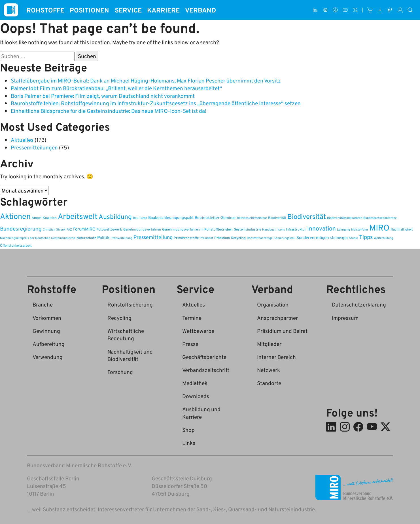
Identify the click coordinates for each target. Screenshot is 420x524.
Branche (43, 304)
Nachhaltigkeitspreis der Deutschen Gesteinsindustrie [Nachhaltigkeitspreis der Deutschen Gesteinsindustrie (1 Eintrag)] (38, 238)
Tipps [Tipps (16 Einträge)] (366, 237)
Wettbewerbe (198, 331)
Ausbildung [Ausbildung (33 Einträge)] (115, 216)
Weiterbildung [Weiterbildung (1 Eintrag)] (383, 238)
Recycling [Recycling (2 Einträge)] (238, 238)
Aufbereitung (49, 344)
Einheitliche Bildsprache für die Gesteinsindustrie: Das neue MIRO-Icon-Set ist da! (109, 111)
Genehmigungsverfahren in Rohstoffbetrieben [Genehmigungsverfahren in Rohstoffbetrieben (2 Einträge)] (197, 229)
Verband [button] (201, 10)
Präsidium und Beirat (282, 331)
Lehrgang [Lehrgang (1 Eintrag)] (343, 229)
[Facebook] (335, 10)
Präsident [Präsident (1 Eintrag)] (206, 238)
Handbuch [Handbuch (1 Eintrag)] (269, 229)
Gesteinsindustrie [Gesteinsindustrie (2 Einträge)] (247, 229)
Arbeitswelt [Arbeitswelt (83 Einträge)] (78, 216)
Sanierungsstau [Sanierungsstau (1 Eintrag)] (285, 238)
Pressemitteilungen (34, 147)
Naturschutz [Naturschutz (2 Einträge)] (86, 238)
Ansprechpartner (277, 318)
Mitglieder (269, 344)
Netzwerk (269, 370)
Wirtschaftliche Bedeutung (126, 335)
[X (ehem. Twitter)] (355, 10)
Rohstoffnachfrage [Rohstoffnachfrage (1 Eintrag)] (260, 238)
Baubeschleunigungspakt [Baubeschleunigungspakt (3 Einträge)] (171, 217)
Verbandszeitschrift (206, 370)
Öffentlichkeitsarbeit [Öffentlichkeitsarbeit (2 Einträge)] (16, 245)
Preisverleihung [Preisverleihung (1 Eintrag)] (121, 238)
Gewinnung (46, 331)
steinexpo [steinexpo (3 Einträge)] (339, 237)
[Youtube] (345, 10)
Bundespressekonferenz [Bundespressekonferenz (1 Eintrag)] (380, 218)
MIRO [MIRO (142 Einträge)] (379, 227)
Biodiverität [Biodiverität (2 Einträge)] (277, 218)
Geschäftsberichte (204, 357)
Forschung (120, 372)
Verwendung (48, 357)
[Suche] (410, 10)
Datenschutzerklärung (359, 304)
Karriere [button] (163, 10)
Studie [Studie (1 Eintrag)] (353, 238)
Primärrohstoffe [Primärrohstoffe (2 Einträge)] (186, 238)
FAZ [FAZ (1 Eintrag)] (69, 229)
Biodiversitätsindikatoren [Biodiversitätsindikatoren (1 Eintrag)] (345, 218)
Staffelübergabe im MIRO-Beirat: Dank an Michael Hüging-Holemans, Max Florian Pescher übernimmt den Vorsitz (146, 80)
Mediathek (195, 383)
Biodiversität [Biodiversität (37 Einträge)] (307, 216)
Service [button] (128, 10)
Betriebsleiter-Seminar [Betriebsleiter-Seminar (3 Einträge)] (215, 217)
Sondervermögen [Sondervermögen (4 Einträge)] (313, 237)
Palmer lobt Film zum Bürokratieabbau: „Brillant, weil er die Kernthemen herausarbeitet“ (116, 88)
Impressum (345, 318)
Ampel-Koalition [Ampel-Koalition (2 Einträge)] (44, 218)
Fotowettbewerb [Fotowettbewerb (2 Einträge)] (109, 229)
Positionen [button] (89, 10)
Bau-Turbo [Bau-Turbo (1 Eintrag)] (140, 218)
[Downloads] (380, 10)
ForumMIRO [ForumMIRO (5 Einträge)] (84, 229)
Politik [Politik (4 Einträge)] (103, 237)
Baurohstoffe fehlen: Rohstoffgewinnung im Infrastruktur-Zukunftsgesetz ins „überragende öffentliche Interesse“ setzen (156, 103)
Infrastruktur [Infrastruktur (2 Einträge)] (296, 229)
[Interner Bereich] (400, 10)
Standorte (269, 383)
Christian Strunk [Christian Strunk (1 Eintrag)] (54, 229)
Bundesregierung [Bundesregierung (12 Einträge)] (21, 228)
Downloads (196, 396)
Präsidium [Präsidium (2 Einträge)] (222, 238)
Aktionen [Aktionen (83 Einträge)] (15, 216)
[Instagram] (325, 10)
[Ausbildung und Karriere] (390, 10)
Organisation (273, 304)
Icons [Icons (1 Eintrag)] (281, 229)
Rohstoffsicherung (130, 304)
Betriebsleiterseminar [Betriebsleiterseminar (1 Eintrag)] (252, 218)
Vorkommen (47, 318)
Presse (190, 344)
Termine (192, 318)
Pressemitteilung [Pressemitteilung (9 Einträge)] (153, 237)
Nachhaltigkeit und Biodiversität (130, 355)
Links (189, 443)
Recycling (119, 318)
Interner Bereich (276, 357)
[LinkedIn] (315, 10)
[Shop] (370, 10)
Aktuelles (22, 140)
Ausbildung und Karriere (201, 413)
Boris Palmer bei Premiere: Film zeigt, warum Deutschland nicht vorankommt (103, 96)
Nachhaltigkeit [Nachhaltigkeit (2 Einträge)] (402, 229)
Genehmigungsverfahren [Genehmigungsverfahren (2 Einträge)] (142, 229)
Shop (188, 430)
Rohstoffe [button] (45, 10)
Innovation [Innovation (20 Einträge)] (322, 228)
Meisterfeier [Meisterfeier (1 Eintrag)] (360, 229)
